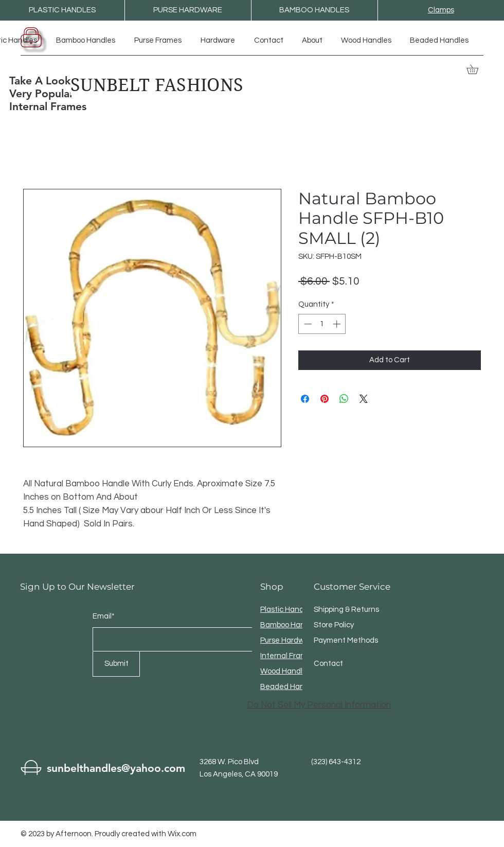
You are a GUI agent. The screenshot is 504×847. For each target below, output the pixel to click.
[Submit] (116, 664)
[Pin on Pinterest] (325, 399)
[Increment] (338, 324)
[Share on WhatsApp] (344, 399)
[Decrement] (307, 324)
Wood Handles (285, 671)
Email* (104, 616)
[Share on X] (364, 399)
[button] (477, 69)
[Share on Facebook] (305, 399)
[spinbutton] (322, 324)
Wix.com (182, 834)
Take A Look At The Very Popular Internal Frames (58, 93)
